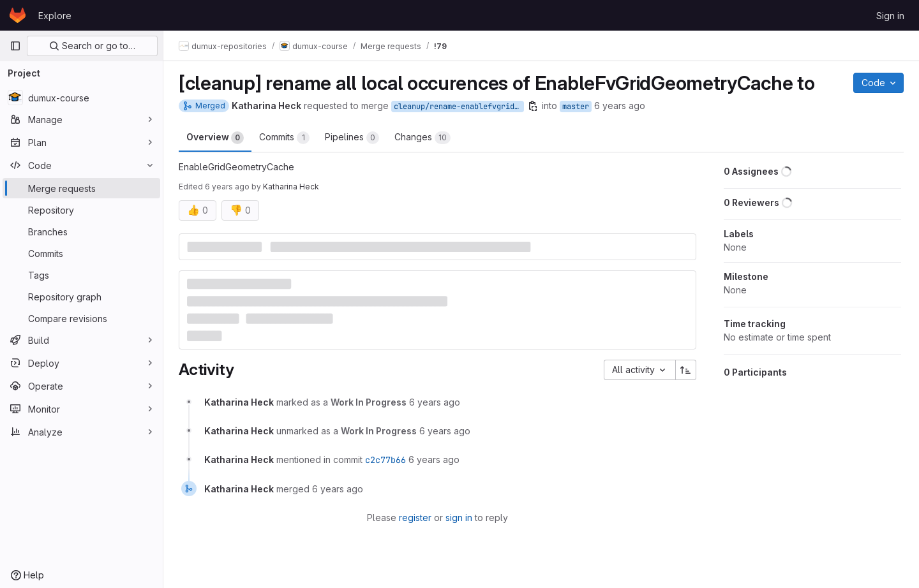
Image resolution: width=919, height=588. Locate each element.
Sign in (890, 16)
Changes (422, 138)
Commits (284, 138)
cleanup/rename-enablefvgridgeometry (459, 107)
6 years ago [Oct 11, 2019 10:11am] (227, 187)
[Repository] (81, 210)
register (415, 518)
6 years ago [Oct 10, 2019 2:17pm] (620, 106)
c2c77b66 (385, 460)
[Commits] (81, 253)
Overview (215, 138)
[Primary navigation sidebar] (15, 46)
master (576, 107)
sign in (459, 518)
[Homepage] (18, 15)
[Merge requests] (81, 188)
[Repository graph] (81, 297)
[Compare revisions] (81, 318)
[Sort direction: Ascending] (686, 370)
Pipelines (352, 138)
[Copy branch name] (533, 106)
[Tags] (81, 275)
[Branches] (81, 232)
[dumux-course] (81, 98)
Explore (55, 16)
